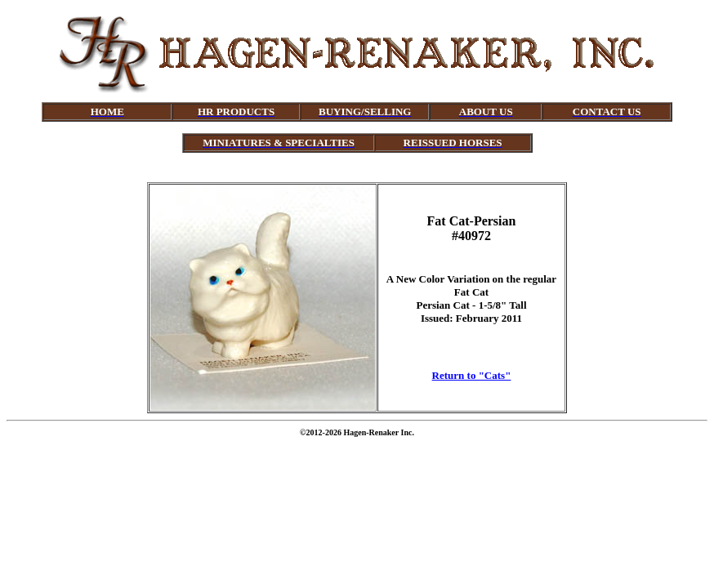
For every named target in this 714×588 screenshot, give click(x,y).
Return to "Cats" (472, 375)
